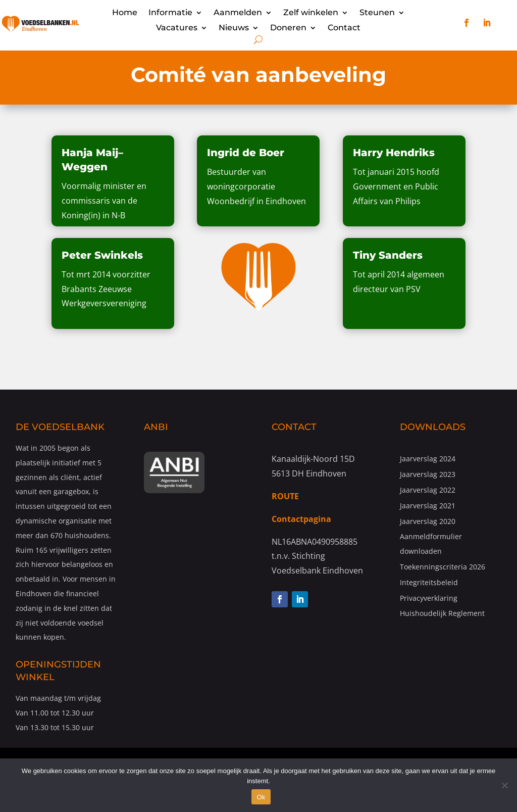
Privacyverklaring (429, 598)
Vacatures (177, 28)
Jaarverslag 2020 (428, 521)
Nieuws (234, 28)
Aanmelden (238, 13)
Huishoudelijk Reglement (442, 613)
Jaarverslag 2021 (428, 506)
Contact (344, 28)
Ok (261, 797)
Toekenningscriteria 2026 (443, 567)
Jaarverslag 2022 (428, 490)
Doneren (288, 28)
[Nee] (504, 785)
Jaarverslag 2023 (428, 474)
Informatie (170, 13)
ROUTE (285, 496)
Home (125, 13)
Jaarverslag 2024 (428, 459)
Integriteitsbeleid (429, 582)
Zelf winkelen (311, 13)
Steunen (377, 13)
